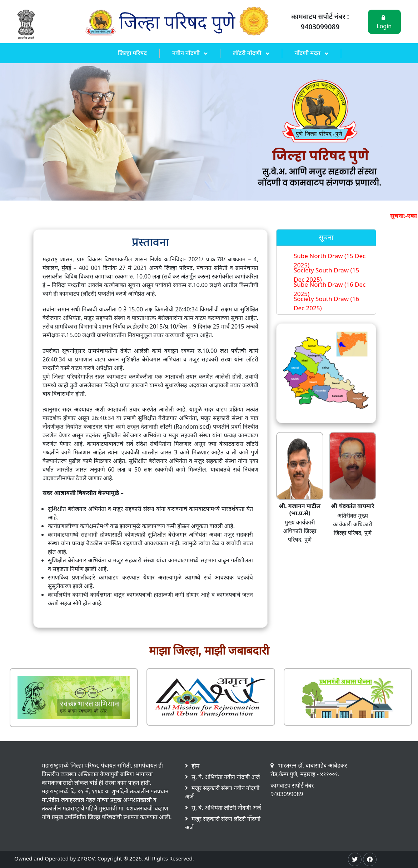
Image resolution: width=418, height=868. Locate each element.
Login (384, 22)
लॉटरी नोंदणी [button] (248, 53)
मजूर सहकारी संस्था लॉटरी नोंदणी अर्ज (223, 823)
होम (195, 766)
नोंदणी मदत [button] (308, 53)
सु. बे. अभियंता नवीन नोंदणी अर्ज (226, 777)
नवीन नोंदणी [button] (187, 53)
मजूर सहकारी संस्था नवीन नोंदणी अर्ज (222, 792)
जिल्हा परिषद (132, 53)
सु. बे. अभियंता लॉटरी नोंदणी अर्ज (226, 808)
